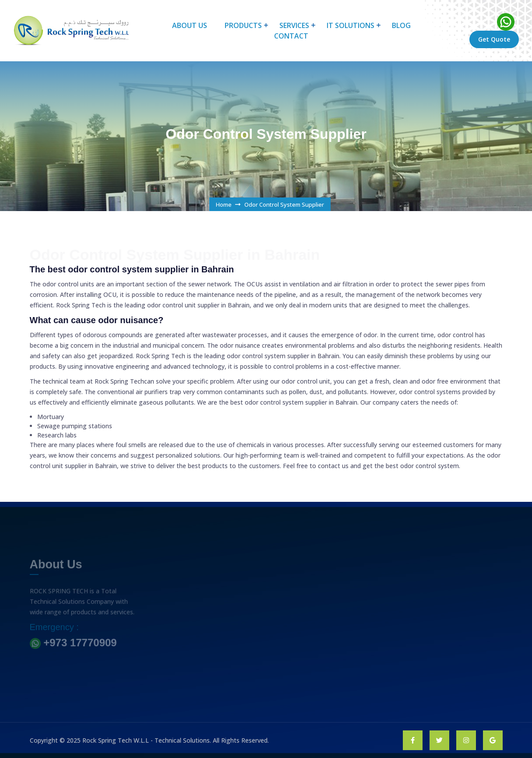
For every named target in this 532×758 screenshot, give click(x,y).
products (243, 25)
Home (224, 204)
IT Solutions (351, 25)
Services (294, 25)
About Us (190, 25)
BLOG (401, 25)
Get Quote (494, 39)
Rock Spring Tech (118, 381)
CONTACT (291, 36)
